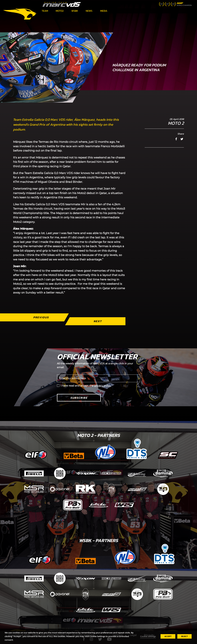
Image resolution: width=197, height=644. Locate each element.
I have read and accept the (86, 386)
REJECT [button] (184, 636)
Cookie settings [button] (148, 636)
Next (98, 321)
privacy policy (103, 386)
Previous (41, 317)
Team (45, 11)
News (89, 11)
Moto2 (60, 11)
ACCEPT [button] (168, 636)
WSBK (75, 11)
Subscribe (79, 398)
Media (104, 11)
